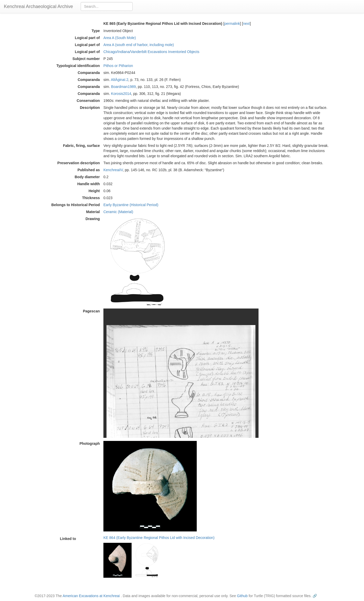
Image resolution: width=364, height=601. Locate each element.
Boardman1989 (124, 87)
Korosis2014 (121, 94)
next (246, 24)
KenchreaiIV (113, 170)
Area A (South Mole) (120, 38)
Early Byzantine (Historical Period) (131, 205)
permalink (232, 24)
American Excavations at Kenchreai (91, 596)
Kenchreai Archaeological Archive (38, 6)
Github (242, 596)
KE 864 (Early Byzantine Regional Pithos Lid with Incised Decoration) (159, 538)
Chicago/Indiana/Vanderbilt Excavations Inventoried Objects (151, 52)
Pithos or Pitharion (118, 66)
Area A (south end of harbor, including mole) (139, 45)
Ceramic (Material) (118, 212)
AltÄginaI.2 (120, 80)
